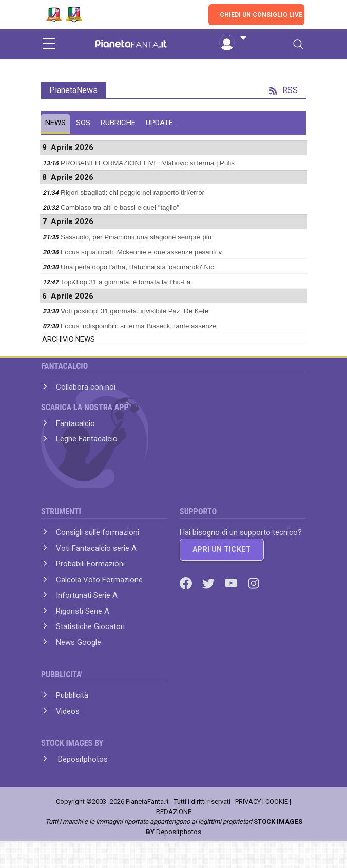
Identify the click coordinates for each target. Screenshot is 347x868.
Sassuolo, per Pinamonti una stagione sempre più (136, 237)
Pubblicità (72, 695)
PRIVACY (248, 801)
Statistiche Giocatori (90, 626)
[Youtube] (232, 583)
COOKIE (277, 801)
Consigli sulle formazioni (98, 532)
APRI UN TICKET (222, 549)
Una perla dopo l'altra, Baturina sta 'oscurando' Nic (137, 267)
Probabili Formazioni (90, 564)
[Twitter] (209, 583)
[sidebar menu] (49, 44)
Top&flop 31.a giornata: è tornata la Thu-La (126, 282)
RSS (284, 90)
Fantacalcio (75, 423)
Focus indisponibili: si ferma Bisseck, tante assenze (139, 326)
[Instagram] (254, 583)
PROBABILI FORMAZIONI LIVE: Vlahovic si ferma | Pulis (148, 163)
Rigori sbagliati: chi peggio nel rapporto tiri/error (132, 192)
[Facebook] (187, 583)
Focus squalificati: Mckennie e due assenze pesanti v (141, 252)
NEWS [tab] (55, 123)
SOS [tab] (83, 123)
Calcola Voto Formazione (99, 580)
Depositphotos (82, 759)
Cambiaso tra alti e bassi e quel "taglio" (120, 207)
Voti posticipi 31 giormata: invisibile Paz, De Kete (134, 311)
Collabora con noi (86, 387)
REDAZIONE (174, 812)
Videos (68, 711)
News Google (79, 642)
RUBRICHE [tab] (118, 123)
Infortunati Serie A (87, 595)
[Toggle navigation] (298, 44)
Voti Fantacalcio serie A (96, 548)
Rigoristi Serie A (83, 611)
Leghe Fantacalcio (87, 439)
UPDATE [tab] (159, 123)
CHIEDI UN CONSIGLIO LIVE (261, 15)
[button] (233, 39)
